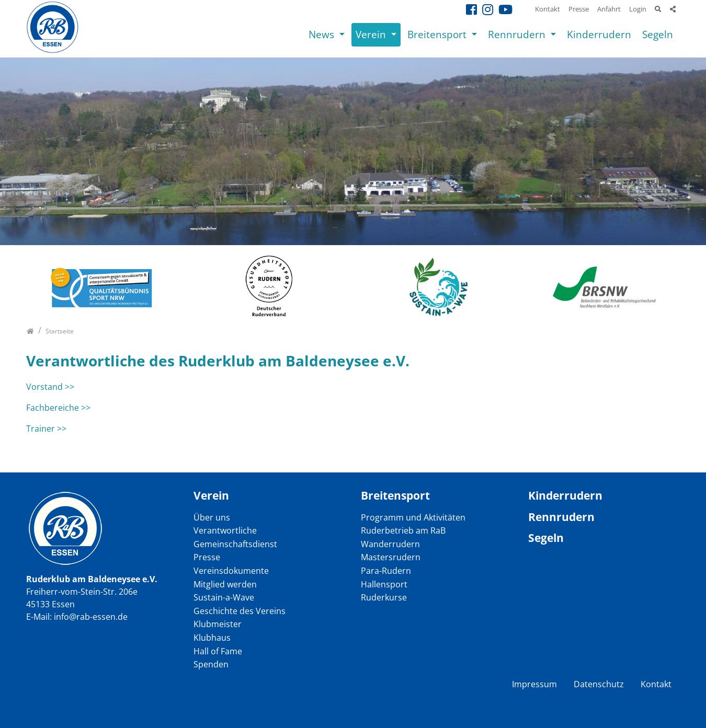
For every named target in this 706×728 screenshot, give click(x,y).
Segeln (658, 34)
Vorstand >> (50, 387)
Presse (579, 9)
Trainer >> (46, 429)
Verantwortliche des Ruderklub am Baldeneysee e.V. (218, 361)
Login (638, 9)
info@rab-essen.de (91, 617)
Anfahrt (609, 9)
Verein (372, 34)
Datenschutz (599, 684)
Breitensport (438, 34)
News (323, 34)
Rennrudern (518, 34)
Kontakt (548, 9)
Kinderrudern (599, 34)
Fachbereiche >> (58, 408)
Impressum (534, 684)
